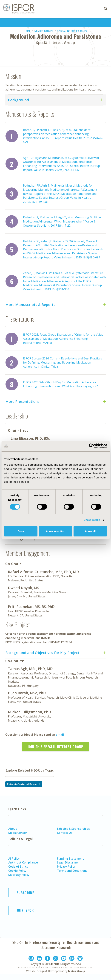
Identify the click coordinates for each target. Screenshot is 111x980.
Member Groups (44, 31)
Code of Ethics (18, 867)
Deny (21, 531)
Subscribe (25, 893)
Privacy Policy (66, 867)
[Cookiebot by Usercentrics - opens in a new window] (91, 446)
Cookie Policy (17, 871)
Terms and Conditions (72, 871)
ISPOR (55, 964)
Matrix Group (77, 971)
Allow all (90, 531)
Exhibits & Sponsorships (73, 829)
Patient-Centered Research (24, 784)
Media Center (18, 833)
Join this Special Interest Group (55, 747)
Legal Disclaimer (68, 862)
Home (27, 31)
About (13, 829)
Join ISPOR (25, 910)
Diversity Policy (19, 875)
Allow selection (55, 531)
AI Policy (14, 859)
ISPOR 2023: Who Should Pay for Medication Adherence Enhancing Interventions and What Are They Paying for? (60, 384)
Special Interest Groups (72, 31)
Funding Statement (70, 859)
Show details (92, 520)
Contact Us (65, 833)
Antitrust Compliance (23, 862)
